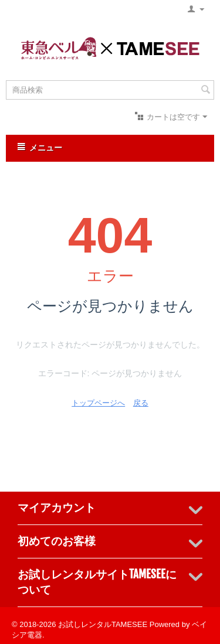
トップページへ (98, 403)
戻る (141, 403)
